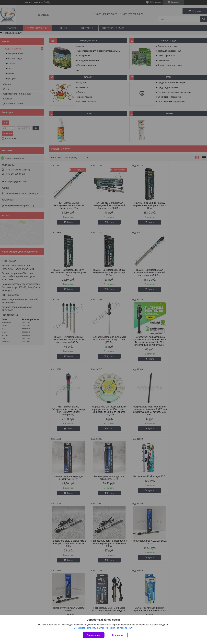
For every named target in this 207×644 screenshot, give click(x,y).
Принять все (94, 635)
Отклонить (118, 635)
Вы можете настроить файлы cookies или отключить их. (102, 628)
